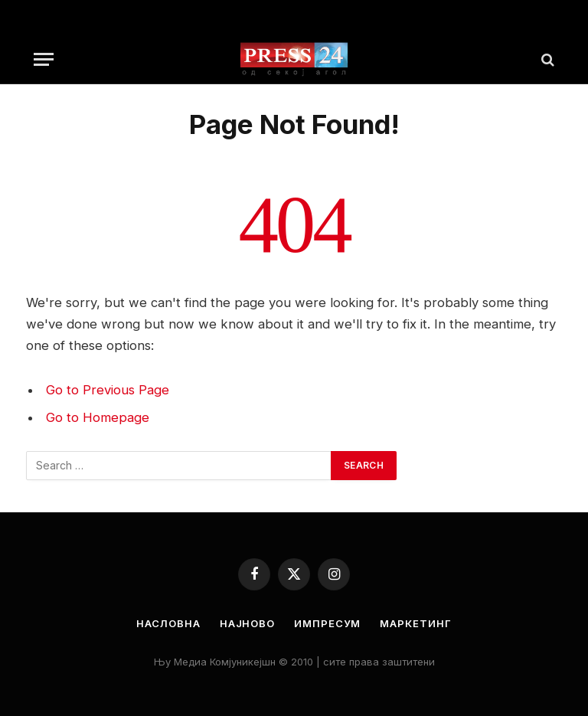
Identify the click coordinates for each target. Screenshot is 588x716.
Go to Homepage (98, 417)
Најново (247, 623)
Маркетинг (415, 623)
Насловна (168, 623)
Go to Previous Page (108, 390)
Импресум (327, 623)
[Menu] (44, 59)
